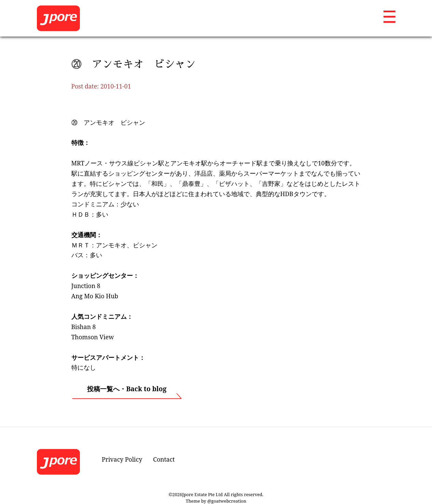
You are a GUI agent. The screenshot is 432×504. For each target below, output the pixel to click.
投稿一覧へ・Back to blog (127, 389)
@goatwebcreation (227, 501)
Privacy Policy (122, 459)
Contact (164, 459)
